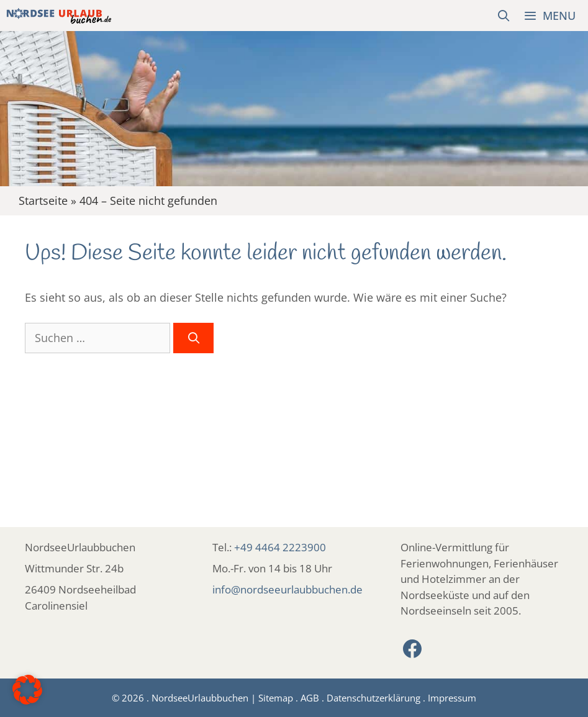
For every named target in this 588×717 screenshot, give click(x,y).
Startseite (43, 201)
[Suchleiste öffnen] (504, 16)
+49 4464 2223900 (280, 547)
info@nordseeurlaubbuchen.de (287, 589)
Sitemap (276, 698)
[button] (27, 690)
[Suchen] (193, 338)
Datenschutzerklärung (373, 698)
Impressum (452, 698)
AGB (310, 698)
